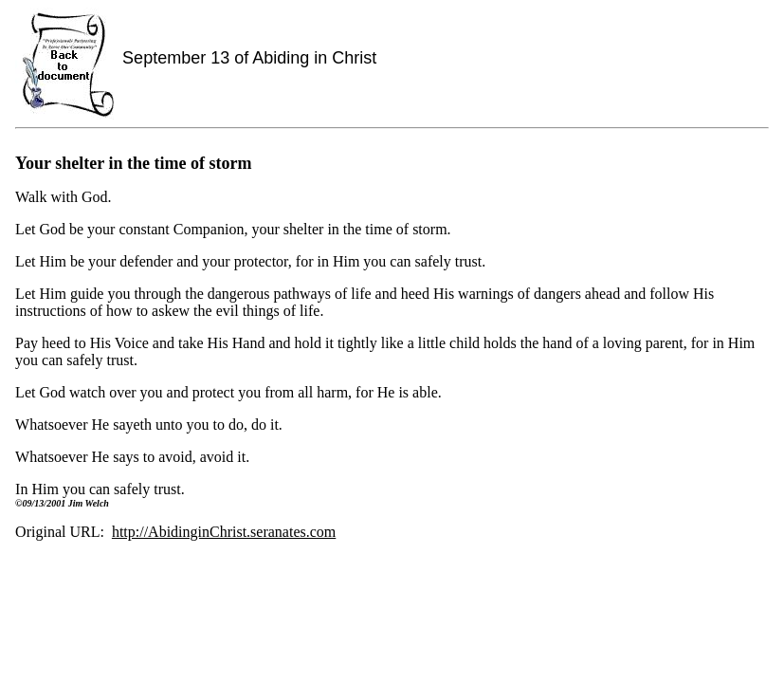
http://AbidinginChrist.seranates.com (224, 532)
